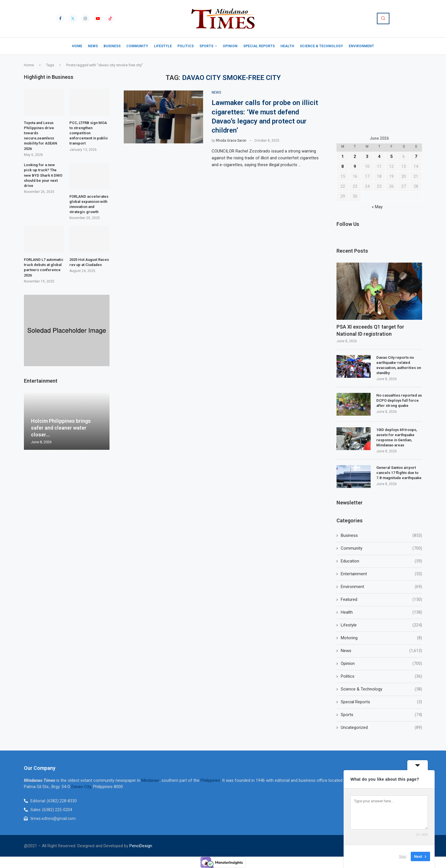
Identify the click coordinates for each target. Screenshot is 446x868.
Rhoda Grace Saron (231, 141)
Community (137, 46)
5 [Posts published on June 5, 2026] (392, 156)
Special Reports (259, 46)
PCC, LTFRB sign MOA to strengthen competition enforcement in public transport (89, 133)
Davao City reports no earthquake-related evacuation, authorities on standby (399, 365)
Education (381, 561)
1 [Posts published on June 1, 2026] (343, 156)
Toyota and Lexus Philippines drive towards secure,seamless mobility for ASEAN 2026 (41, 136)
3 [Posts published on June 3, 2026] (367, 156)
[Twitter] (73, 18)
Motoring (381, 638)
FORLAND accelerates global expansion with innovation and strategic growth (89, 204)
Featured (381, 600)
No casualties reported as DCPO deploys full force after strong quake (399, 400)
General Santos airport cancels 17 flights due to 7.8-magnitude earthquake (399, 473)
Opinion (230, 46)
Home (77, 46)
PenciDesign (141, 846)
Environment (361, 46)
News (93, 46)
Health (287, 46)
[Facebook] (60, 18)
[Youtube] (98, 18)
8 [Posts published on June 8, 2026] (343, 166)
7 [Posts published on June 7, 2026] (416, 156)
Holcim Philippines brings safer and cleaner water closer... (61, 428)
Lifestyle (163, 46)
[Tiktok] (110, 18)
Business (112, 46)
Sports (206, 46)
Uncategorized (381, 728)
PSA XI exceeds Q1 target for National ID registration (370, 330)
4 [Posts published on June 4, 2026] (379, 156)
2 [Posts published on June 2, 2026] (355, 156)
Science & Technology (321, 46)
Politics (186, 46)
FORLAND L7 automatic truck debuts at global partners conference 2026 (44, 267)
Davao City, (82, 787)
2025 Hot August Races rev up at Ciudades (89, 262)
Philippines (210, 780)
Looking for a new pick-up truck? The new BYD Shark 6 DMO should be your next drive (43, 175)
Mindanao (150, 780)
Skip (403, 856)
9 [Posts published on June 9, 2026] (355, 166)
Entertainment (381, 574)
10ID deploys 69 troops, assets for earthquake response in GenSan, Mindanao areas (397, 438)
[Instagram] (85, 18)
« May (377, 207)
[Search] (383, 18)
